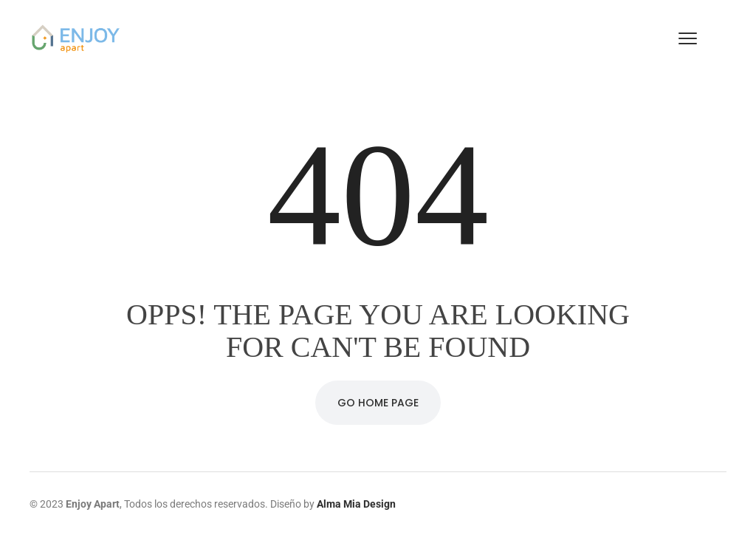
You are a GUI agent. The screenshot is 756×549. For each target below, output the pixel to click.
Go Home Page (378, 403)
